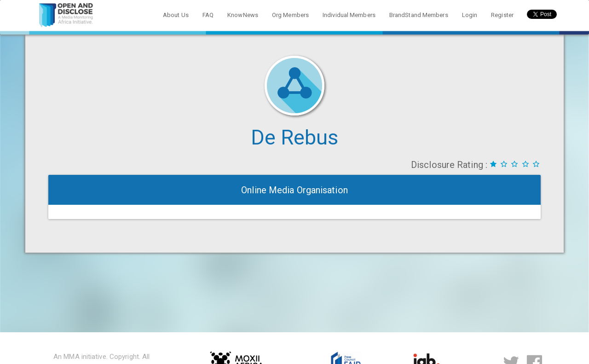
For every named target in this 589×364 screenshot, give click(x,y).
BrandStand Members (419, 15)
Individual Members (349, 15)
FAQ (208, 15)
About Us (176, 15)
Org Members (290, 15)
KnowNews (243, 15)
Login (470, 15)
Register (502, 15)
